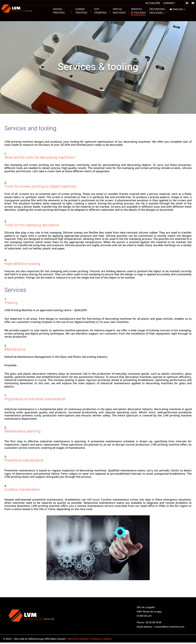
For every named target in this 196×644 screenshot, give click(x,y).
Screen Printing (81, 11)
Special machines (119, 11)
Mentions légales (78, 639)
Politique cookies (101, 639)
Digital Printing (59, 11)
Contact (169, 3)
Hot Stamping (100, 11)
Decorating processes (157, 11)
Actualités (153, 3)
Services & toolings (138, 11)
